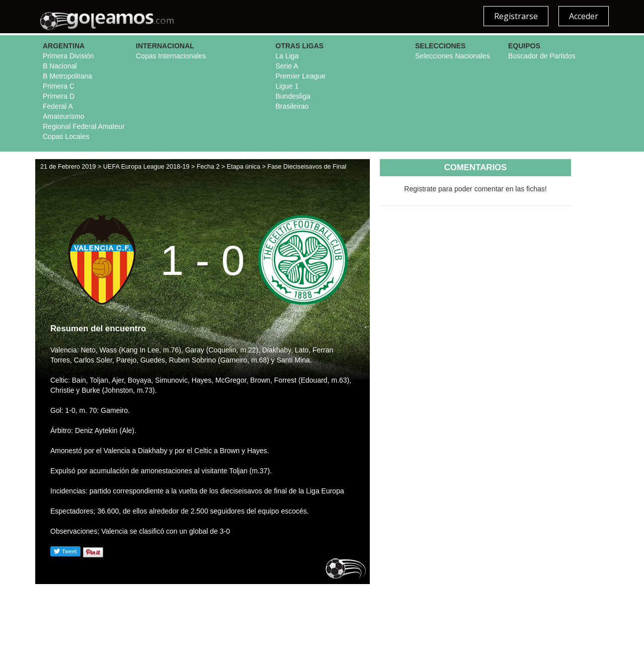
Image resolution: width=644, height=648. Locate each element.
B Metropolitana (67, 76)
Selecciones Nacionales (453, 56)
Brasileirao (292, 106)
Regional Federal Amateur (84, 126)
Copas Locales (66, 136)
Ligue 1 (287, 86)
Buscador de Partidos (542, 56)
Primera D (59, 96)
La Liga (287, 56)
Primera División (68, 56)
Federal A (58, 106)
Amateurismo (63, 116)
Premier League (301, 76)
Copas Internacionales (171, 56)
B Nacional (60, 66)
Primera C (59, 86)
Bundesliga (293, 96)
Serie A (287, 66)
